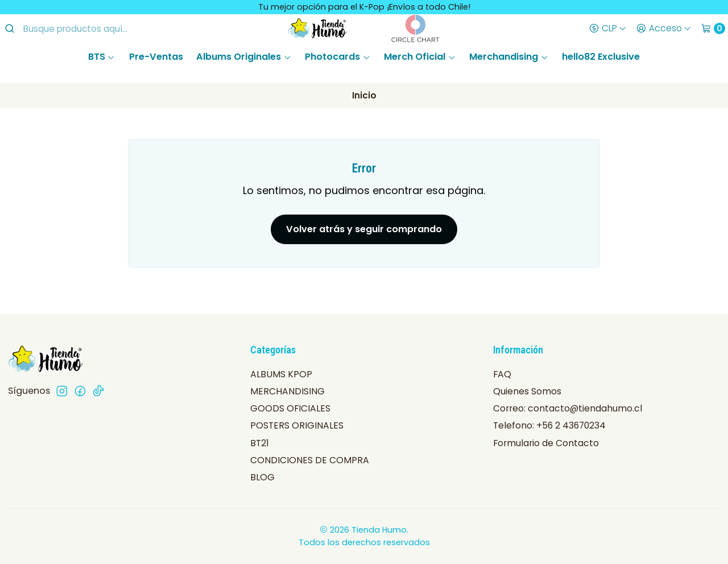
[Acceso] (663, 28)
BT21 (260, 443)
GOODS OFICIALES (290, 408)
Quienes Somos (527, 391)
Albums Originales (244, 57)
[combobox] (97, 28)
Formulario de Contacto (546, 443)
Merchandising (509, 57)
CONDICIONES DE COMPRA (310, 460)
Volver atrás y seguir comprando (364, 229)
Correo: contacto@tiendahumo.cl (568, 408)
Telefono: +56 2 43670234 (549, 425)
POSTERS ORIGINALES (297, 425)
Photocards (338, 57)
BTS (102, 57)
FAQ (502, 374)
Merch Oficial (420, 57)
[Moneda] (607, 28)
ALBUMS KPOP (281, 374)
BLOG (262, 477)
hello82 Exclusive (601, 57)
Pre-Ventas (156, 57)
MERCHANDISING (288, 391)
